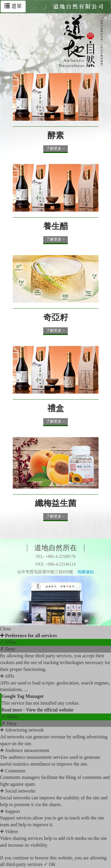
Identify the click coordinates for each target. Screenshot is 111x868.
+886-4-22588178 (60, 557)
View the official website (50, 710)
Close (5, 629)
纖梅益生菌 (56, 503)
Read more (12, 710)
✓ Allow (8, 642)
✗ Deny (8, 649)
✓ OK (50, 864)
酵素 (56, 135)
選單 (13, 6)
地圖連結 (86, 572)
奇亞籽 (56, 317)
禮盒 (56, 408)
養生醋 (56, 226)
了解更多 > (55, 148)
